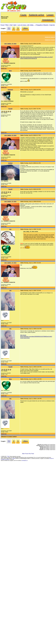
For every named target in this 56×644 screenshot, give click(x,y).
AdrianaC (10, 90)
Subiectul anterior (50, 37)
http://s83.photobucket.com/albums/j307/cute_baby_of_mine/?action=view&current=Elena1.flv (37, 58)
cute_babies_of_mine (10, 44)
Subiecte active (36, 15)
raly (10, 290)
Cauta (23, 15)
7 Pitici (8, 456)
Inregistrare (48, 20)
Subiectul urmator (50, 40)
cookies (14, 458)
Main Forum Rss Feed (28, 454)
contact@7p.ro (25, 460)
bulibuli (10, 163)
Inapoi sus (4, 68)
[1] (9, 28)
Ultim (25, 28)
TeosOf (10, 109)
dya (10, 229)
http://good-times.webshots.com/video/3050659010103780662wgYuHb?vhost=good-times (36, 336)
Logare (50, 15)
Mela (10, 71)
